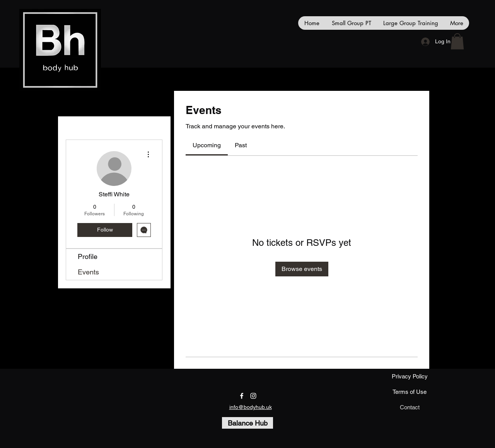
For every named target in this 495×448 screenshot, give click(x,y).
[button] (457, 41)
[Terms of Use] (410, 392)
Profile (88, 256)
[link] (207, 145)
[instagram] (253, 396)
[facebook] (242, 396)
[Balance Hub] (247, 423)
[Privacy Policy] (410, 376)
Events (88, 272)
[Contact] (410, 407)
